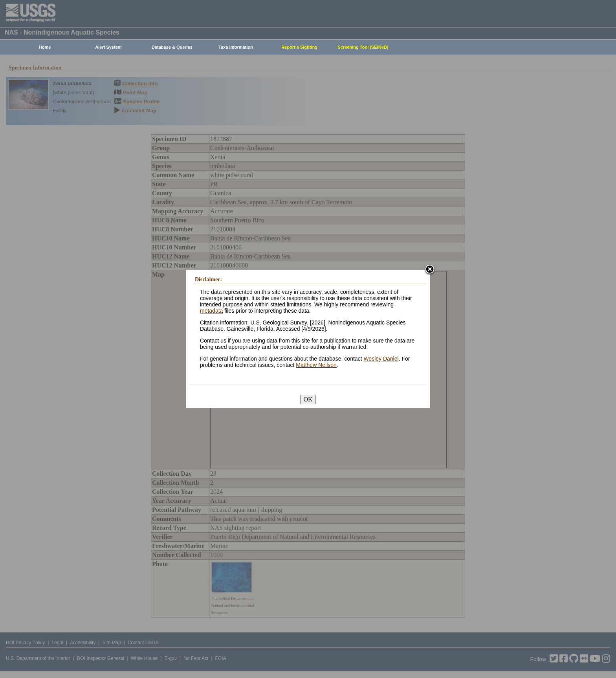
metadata (211, 311)
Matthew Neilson (316, 365)
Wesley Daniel (381, 359)
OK (308, 399)
